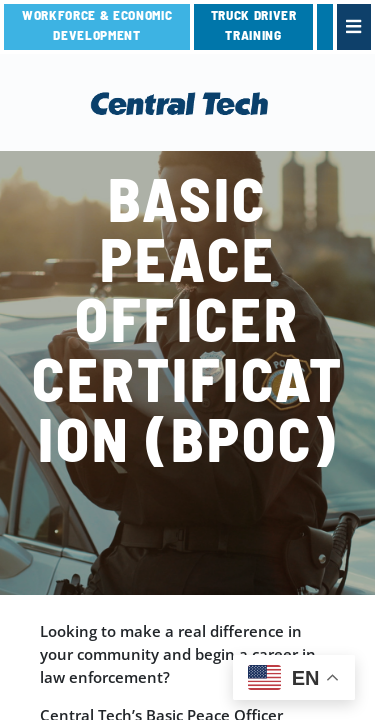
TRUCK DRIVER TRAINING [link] (254, 25)
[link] (325, 27)
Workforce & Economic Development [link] (97, 25)
